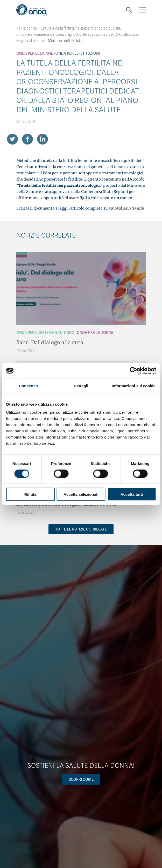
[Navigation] (143, 10)
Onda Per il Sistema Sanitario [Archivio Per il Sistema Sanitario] (45, 333)
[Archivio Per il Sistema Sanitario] (22, 254)
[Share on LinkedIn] (43, 139)
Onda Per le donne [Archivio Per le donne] (35, 53)
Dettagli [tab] (81, 386)
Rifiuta (30, 494)
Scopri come (81, 779)
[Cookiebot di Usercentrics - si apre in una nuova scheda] (133, 371)
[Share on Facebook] (27, 139)
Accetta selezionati (81, 494)
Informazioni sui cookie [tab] (134, 386)
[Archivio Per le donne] (22, 256)
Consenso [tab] (28, 386)
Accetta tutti (132, 494)
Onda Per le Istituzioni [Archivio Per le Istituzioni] (78, 53)
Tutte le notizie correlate (81, 529)
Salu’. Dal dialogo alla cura (50, 342)
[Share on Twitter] (12, 139)
